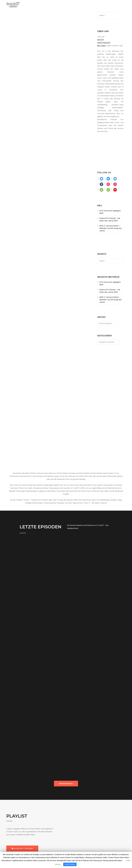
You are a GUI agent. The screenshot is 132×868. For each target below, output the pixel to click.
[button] (22, 849)
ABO (78, 5)
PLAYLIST (62, 5)
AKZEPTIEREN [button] (70, 864)
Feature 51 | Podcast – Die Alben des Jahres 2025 (110, 220)
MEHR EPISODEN (66, 784)
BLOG (71, 5)
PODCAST (50, 5)
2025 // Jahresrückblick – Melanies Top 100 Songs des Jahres (110, 228)
